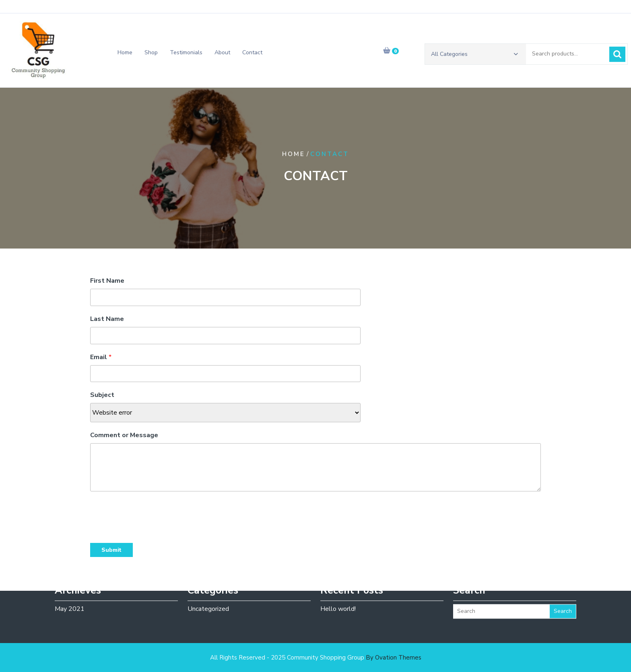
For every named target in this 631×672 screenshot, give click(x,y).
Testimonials (186, 54)
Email (101, 357)
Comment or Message (124, 435)
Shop (151, 54)
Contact (252, 54)
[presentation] (151, 515)
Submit (111, 550)
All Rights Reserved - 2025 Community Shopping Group (316, 658)
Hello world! (338, 599)
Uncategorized (208, 599)
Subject (102, 395)
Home (125, 54)
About (222, 54)
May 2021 (70, 599)
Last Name (107, 319)
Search (617, 56)
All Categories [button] (475, 56)
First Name (107, 281)
